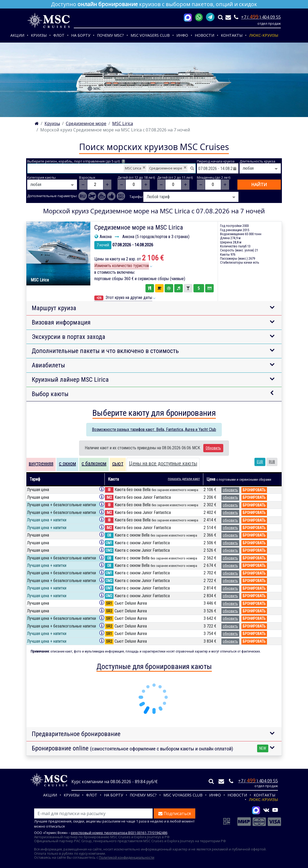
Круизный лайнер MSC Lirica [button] (70, 380)
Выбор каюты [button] (50, 394)
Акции (17, 35)
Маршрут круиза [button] (54, 308)
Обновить (213, 448)
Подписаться (175, 813)
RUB (272, 462)
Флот (59, 35)
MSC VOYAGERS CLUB (150, 35)
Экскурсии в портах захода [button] (68, 337)
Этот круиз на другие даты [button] (123, 298)
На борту (81, 35)
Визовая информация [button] (61, 322)
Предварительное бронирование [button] (76, 734)
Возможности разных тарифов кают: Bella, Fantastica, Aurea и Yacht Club (154, 429)
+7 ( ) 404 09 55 (261, 17)
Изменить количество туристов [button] (122, 266)
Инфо (182, 35)
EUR (260, 462)
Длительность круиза (257, 161)
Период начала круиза (216, 161)
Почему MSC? (110, 35)
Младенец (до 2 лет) (214, 178)
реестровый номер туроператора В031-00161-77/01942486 (119, 833)
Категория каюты (41, 178)
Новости (204, 35)
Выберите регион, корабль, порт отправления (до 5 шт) (76, 161)
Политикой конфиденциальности (127, 857)
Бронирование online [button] (150, 748)
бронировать (254, 490)
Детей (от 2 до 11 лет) (175, 178)
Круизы (39, 35)
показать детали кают (184, 479)
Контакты (232, 35)
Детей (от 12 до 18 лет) (136, 178)
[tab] (41, 464)
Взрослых (87, 178)
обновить (230, 490)
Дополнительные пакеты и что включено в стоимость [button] (105, 351)
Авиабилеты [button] (48, 365)
